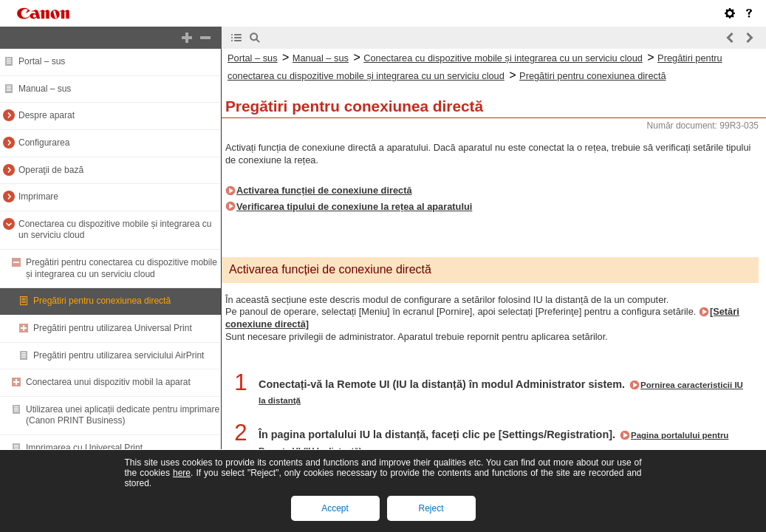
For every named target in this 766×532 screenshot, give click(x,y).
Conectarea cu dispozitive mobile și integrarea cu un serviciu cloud (503, 58)
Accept (335, 508)
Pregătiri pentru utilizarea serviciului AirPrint (119, 355)
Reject (431, 508)
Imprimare (38, 197)
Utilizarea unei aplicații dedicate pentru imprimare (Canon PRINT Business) (123, 415)
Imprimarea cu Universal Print (84, 448)
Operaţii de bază (51, 170)
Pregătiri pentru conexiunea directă (102, 301)
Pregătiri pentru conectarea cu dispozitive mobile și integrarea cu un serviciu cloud (122, 268)
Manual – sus (45, 89)
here (182, 473)
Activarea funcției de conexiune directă (324, 190)
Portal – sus (42, 61)
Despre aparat (47, 115)
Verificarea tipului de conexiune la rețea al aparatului (354, 207)
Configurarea (44, 143)
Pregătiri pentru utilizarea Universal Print (113, 328)
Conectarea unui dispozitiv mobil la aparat (108, 382)
